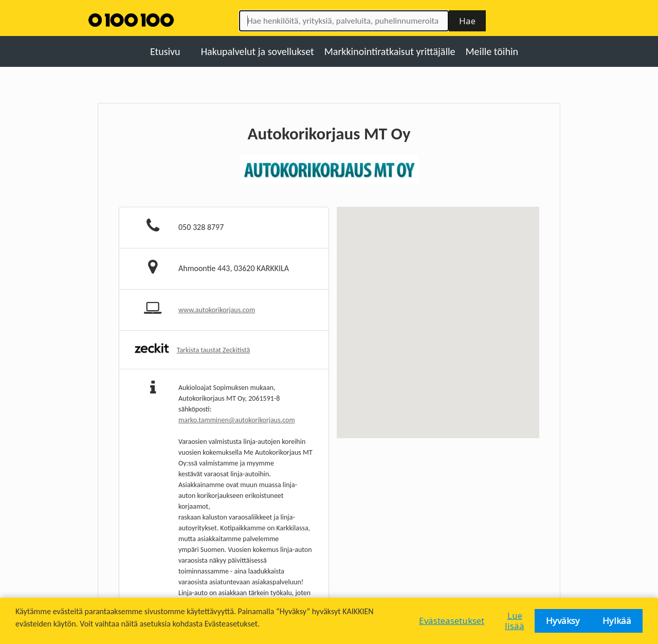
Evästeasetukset (452, 621)
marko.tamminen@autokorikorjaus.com (237, 420)
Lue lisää (515, 621)
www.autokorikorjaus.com (217, 310)
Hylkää (617, 621)
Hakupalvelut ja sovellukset (258, 51)
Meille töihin (492, 51)
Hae (467, 21)
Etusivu (165, 51)
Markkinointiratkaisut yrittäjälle (390, 51)
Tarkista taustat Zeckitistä (214, 350)
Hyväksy (563, 621)
